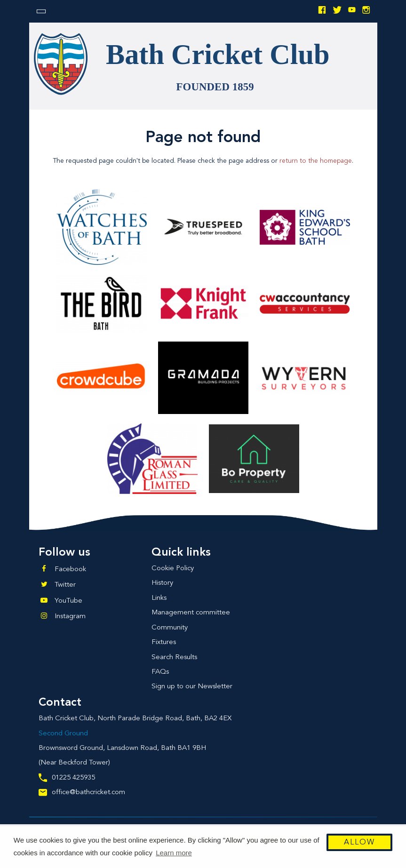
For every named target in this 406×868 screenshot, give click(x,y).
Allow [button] (359, 843)
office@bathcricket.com (82, 792)
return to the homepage (316, 161)
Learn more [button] (174, 853)
